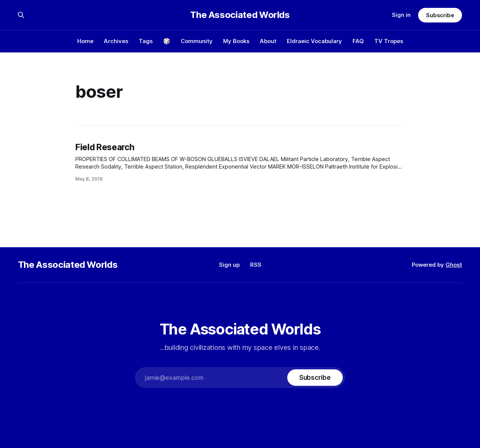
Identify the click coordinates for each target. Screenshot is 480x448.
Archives (116, 41)
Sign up (229, 265)
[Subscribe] (315, 378)
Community (197, 41)
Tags (146, 41)
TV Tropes (389, 41)
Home (85, 41)
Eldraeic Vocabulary (314, 41)
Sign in (401, 15)
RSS (256, 265)
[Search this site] (21, 15)
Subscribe (440, 15)
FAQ (358, 41)
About (268, 41)
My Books (236, 41)
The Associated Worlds (240, 15)
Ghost (454, 265)
